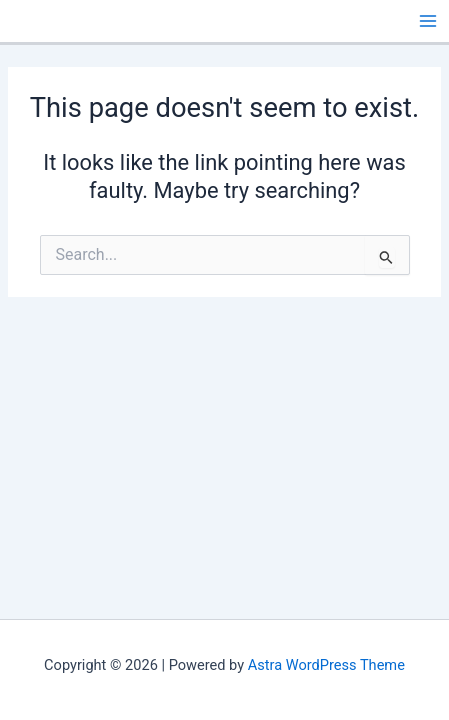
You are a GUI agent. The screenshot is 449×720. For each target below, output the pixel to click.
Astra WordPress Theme (326, 665)
